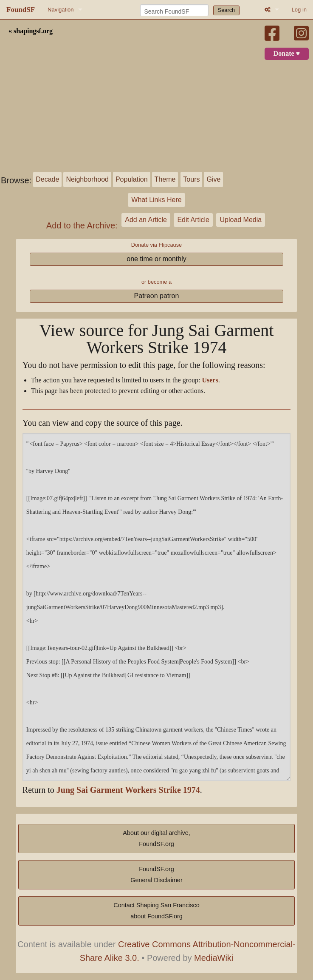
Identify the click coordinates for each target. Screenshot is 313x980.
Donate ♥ (287, 54)
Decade (47, 179)
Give (213, 179)
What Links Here (156, 200)
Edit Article (193, 220)
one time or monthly (156, 259)
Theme (165, 179)
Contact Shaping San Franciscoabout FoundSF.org (156, 911)
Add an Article (146, 220)
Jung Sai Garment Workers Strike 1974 (128, 790)
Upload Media (241, 220)
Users (210, 380)
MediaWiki (214, 958)
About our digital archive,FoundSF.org (156, 838)
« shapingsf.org (31, 31)
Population (132, 179)
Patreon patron (157, 296)
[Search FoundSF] (174, 10)
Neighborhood (87, 179)
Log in (299, 10)
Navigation (61, 10)
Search (227, 10)
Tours (191, 179)
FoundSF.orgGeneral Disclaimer (156, 875)
